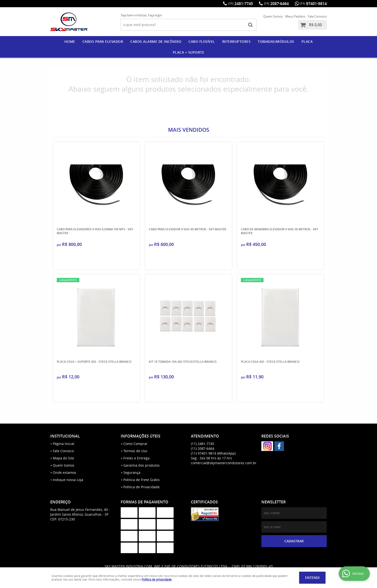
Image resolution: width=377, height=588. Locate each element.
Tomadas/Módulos (276, 41)
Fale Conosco (317, 16)
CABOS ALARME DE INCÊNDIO (156, 41)
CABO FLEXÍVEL (202, 41)
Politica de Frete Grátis (141, 480)
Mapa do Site (63, 458)
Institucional (65, 436)
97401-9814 (313, 4)
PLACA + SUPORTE (189, 52)
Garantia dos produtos (141, 465)
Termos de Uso (135, 451)
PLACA (307, 41)
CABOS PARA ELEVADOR (103, 41)
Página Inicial (64, 444)
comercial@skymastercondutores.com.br (224, 463)
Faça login (155, 15)
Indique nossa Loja (68, 480)
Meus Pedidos (295, 16)
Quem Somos (273, 16)
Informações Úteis (141, 436)
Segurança (132, 472)
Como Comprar (135, 444)
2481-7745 (241, 4)
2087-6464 (276, 4)
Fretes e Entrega (136, 458)
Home (70, 41)
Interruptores (236, 41)
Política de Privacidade (141, 487)
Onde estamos (65, 472)
